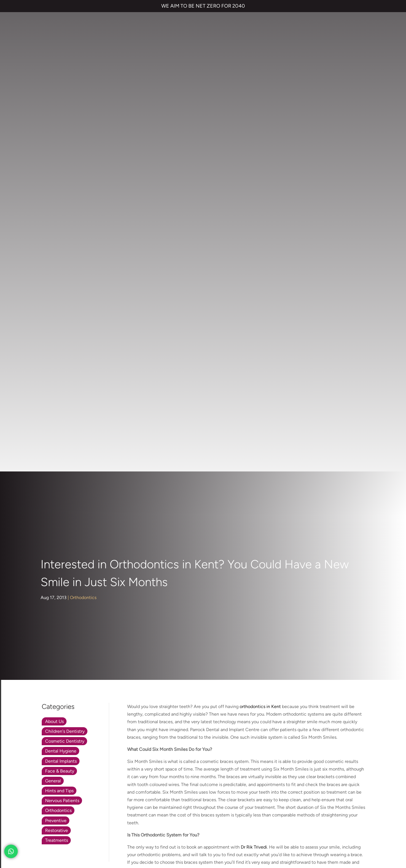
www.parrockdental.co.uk (153, 454)
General (53, 310)
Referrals (323, 679)
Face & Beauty (60, 300)
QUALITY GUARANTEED (218, 822)
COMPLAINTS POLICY (125, 822)
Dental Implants (61, 291)
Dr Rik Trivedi (254, 377)
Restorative (57, 360)
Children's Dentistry (65, 261)
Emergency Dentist (201, 735)
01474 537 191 (103, 593)
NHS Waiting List (304, 695)
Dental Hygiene (61, 281)
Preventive (56, 350)
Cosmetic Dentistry (65, 271)
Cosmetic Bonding (200, 713)
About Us (54, 251)
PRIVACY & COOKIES (82, 822)
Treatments (57, 370)
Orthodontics (83, 127)
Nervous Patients (62, 330)
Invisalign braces (198, 690)
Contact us (291, 679)
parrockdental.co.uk (99, 581)
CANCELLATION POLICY (171, 822)
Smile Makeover (198, 724)
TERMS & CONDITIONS (37, 822)
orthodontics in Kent (260, 236)
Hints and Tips (59, 320)
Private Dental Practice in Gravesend (50, 841)
